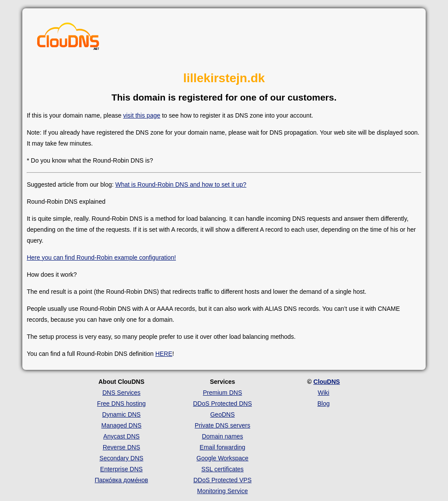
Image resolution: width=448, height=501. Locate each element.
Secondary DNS (121, 458)
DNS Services (121, 393)
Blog (323, 404)
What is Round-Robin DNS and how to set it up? (181, 184)
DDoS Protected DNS (222, 404)
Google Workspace (222, 458)
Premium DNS (222, 393)
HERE (164, 354)
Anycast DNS (121, 436)
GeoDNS (222, 414)
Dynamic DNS (122, 414)
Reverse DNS (122, 447)
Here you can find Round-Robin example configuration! (101, 257)
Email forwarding (222, 447)
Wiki (323, 393)
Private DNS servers (222, 425)
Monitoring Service (223, 491)
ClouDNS (327, 382)
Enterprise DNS (121, 469)
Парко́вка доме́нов (122, 480)
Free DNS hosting (121, 404)
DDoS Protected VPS (222, 480)
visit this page (142, 115)
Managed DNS (122, 425)
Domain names (222, 436)
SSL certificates (222, 469)
